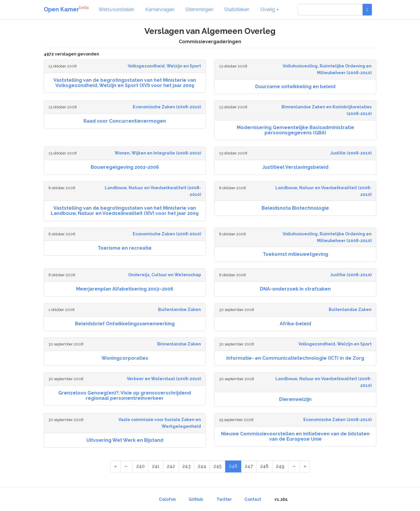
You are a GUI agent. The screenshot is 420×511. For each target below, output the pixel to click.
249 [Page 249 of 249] (280, 466)
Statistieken (237, 9)
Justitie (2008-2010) (351, 153)
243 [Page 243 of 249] (186, 466)
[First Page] (116, 466)
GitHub (196, 499)
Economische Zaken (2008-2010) (167, 107)
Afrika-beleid (295, 324)
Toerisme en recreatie (125, 248)
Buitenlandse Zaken (180, 310)
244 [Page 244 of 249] (202, 466)
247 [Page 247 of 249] (249, 466)
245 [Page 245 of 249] (218, 466)
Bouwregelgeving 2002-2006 (125, 167)
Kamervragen (160, 9)
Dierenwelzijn (295, 399)
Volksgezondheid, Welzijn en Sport (164, 66)
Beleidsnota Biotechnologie (295, 208)
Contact (253, 499)
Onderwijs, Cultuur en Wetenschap (164, 275)
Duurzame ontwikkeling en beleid (295, 87)
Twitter (224, 499)
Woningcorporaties (125, 358)
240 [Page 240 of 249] (140, 466)
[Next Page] (294, 466)
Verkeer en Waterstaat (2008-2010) (164, 379)
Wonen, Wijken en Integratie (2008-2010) (158, 153)
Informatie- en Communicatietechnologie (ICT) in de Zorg (295, 358)
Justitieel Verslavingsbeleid (295, 167)
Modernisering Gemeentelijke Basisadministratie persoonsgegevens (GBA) (295, 130)
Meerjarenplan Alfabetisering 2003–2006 (125, 289)
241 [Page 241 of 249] (156, 466)
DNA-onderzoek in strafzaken (295, 289)
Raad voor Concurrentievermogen (125, 121)
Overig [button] (270, 9)
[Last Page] (305, 466)
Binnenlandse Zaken (179, 344)
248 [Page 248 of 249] (264, 466)
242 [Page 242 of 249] (171, 466)
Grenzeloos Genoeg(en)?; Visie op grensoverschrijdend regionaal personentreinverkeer (125, 396)
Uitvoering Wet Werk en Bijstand (125, 440)
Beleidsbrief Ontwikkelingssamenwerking (125, 324)
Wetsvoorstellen (116, 9)
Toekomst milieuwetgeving (295, 254)
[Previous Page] (127, 466)
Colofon (167, 499)
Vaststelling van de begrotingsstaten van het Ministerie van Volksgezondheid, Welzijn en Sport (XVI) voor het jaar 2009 (125, 83)
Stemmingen (199, 9)
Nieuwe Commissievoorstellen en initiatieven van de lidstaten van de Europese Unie (295, 436)
